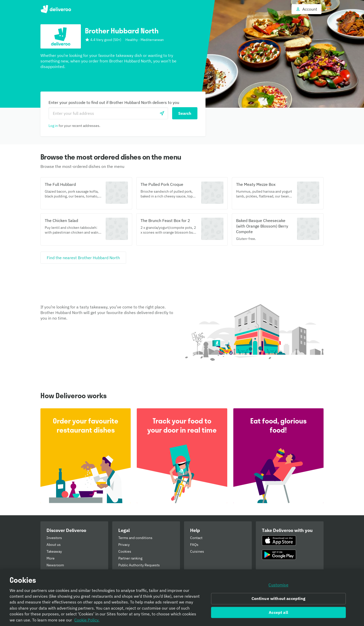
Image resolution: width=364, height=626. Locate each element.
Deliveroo (56, 9)
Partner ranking (130, 558)
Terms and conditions (135, 538)
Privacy (124, 545)
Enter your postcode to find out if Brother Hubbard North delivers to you (114, 102)
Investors (54, 538)
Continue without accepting (279, 598)
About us (54, 545)
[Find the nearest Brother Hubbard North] (83, 258)
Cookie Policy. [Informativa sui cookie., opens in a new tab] (87, 620)
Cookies (125, 551)
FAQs (194, 545)
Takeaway (54, 551)
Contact (196, 538)
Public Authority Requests (139, 565)
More (51, 558)
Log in (53, 126)
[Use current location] (162, 113)
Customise (278, 585)
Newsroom (55, 565)
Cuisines (197, 551)
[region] (182, 598)
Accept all (278, 612)
